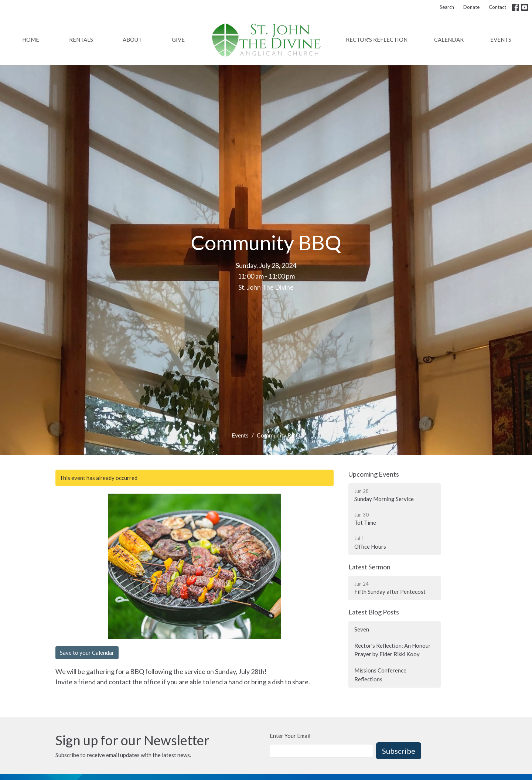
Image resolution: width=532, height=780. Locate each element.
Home (31, 40)
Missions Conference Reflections (380, 675)
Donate (471, 7)
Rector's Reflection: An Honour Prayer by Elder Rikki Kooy (393, 650)
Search (447, 7)
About (132, 40)
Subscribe (399, 751)
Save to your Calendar (87, 653)
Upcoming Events (374, 474)
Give (178, 40)
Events (501, 40)
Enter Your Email (290, 736)
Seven (362, 629)
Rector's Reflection (377, 40)
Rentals (81, 40)
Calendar (449, 40)
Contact (497, 7)
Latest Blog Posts (374, 612)
